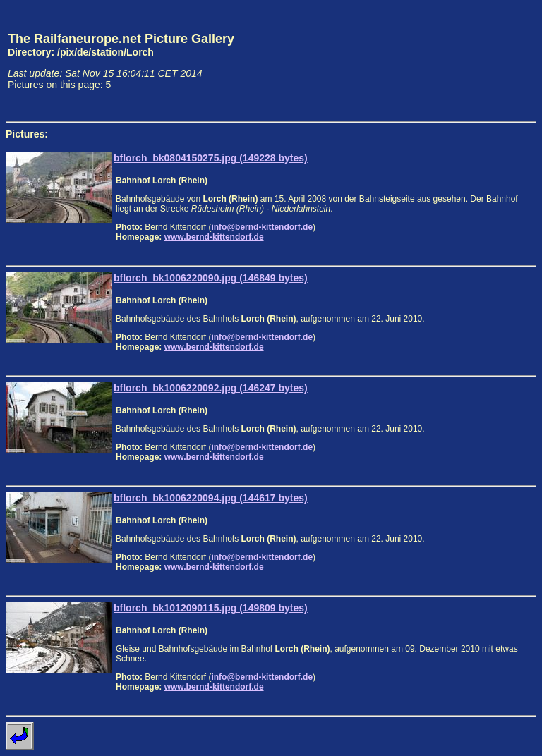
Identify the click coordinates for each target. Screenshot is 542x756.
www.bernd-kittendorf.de (214, 237)
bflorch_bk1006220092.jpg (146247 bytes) (211, 388)
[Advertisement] (471, 61)
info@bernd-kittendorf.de (262, 227)
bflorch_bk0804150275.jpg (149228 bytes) (211, 158)
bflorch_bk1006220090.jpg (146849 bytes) (211, 278)
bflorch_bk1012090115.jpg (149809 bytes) (211, 608)
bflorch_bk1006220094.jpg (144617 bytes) (211, 498)
